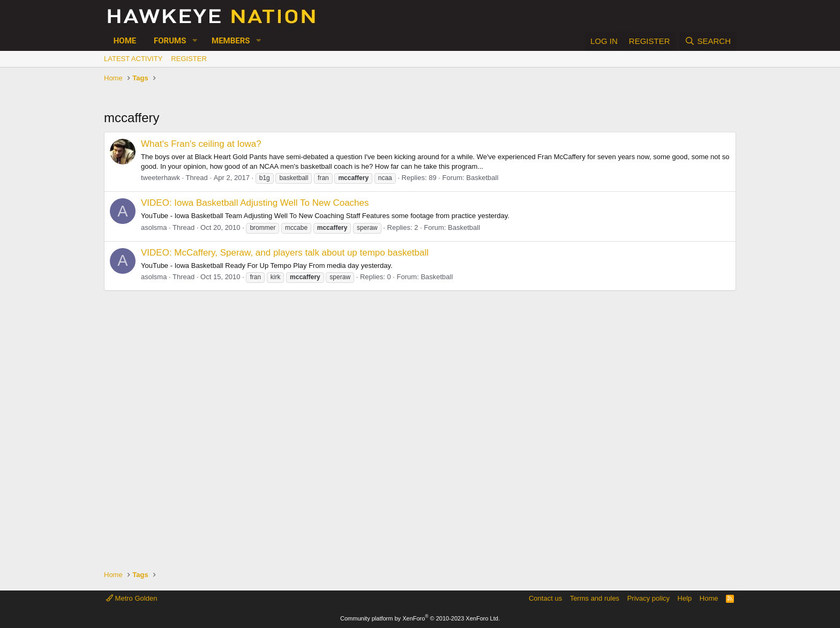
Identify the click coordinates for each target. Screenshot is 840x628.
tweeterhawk (160, 178)
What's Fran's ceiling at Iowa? (201, 144)
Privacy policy (648, 598)
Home (125, 41)
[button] (194, 41)
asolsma (154, 227)
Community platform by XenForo (420, 618)
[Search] (708, 41)
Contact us (545, 598)
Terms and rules (595, 598)
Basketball (482, 178)
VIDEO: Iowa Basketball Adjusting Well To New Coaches (255, 203)
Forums (170, 41)
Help (685, 598)
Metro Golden (132, 598)
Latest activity (133, 59)
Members (231, 41)
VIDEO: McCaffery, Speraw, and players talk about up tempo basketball (285, 253)
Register (189, 59)
